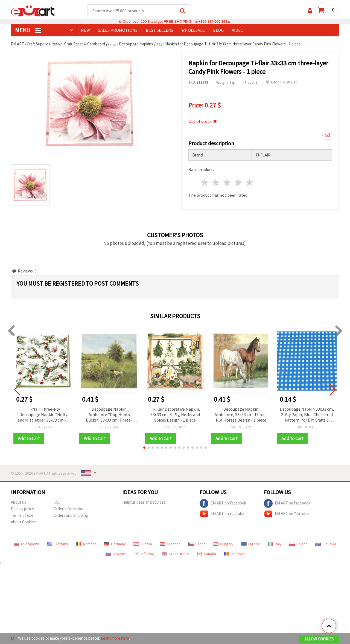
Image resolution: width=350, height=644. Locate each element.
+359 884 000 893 (213, 22)
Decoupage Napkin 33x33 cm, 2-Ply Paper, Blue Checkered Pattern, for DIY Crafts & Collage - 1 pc (307, 415)
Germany (115, 544)
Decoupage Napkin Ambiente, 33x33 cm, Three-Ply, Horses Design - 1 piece (241, 415)
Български (27, 544)
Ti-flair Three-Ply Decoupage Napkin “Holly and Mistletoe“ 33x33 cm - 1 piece (43, 415)
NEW (85, 30)
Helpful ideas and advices (144, 502)
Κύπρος (144, 554)
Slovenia (116, 554)
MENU (28, 30)
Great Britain (175, 554)
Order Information (69, 509)
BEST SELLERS (159, 30)
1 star (205, 183)
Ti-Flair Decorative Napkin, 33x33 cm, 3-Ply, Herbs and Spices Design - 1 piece (175, 415)
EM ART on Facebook (223, 504)
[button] (144, 448)
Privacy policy (22, 509)
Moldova (234, 554)
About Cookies (23, 522)
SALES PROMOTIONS (118, 30)
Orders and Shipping (71, 516)
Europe (251, 544)
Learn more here (115, 638)
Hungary (223, 544)
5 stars (250, 183)
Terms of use (22, 516)
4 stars (238, 183)
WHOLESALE (193, 30)
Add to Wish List (281, 82)
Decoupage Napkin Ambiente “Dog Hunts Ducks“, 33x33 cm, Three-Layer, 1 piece (109, 415)
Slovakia (326, 544)
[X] (13, 638)
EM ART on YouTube (222, 514)
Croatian (170, 544)
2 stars (216, 183)
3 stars (227, 183)
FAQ (57, 502)
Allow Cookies (319, 639)
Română (86, 544)
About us (19, 502)
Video (238, 30)
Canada (206, 554)
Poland (298, 544)
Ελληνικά (58, 544)
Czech (197, 544)
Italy (275, 544)
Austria (143, 544)
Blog (218, 30)
